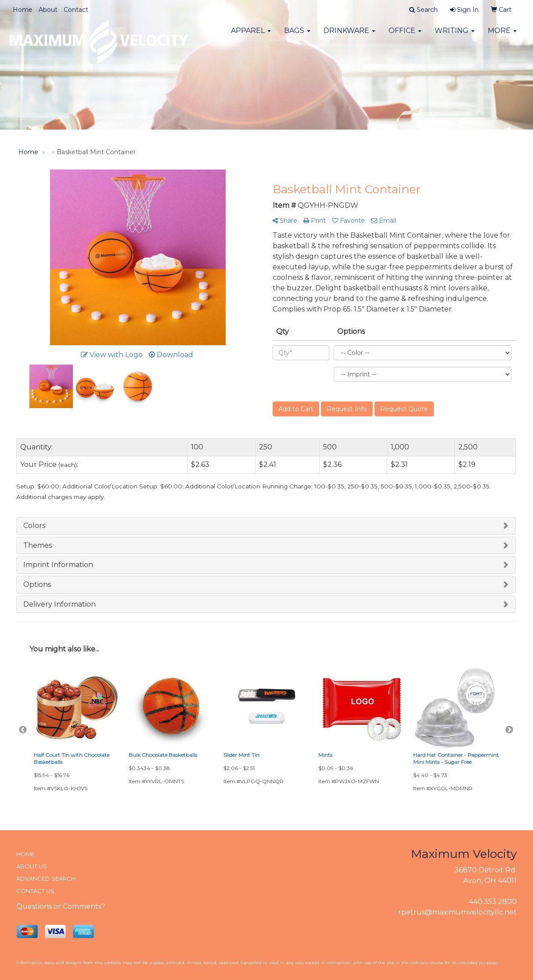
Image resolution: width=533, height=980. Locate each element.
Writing (455, 35)
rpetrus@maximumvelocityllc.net (457, 912)
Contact (76, 10)
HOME (25, 854)
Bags (297, 35)
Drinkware (349, 35)
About (48, 10)
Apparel (251, 35)
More (502, 35)
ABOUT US (32, 866)
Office (405, 35)
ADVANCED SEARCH (46, 879)
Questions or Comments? (61, 906)
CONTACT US (35, 891)
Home (23, 10)
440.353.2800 (493, 902)
